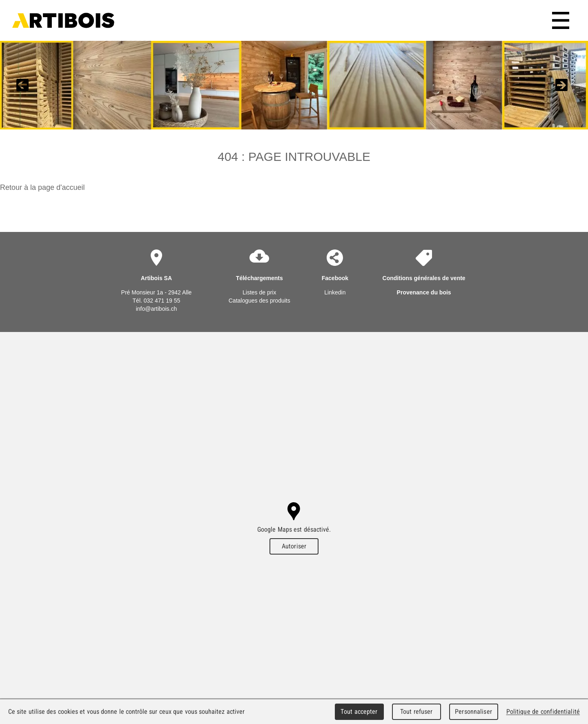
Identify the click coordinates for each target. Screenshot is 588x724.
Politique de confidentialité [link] (543, 712)
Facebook (335, 278)
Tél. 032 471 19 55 (157, 301)
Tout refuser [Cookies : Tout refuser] (416, 712)
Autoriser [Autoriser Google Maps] (294, 546)
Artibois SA (63, 20)
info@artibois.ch (157, 309)
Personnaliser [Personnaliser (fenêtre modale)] (473, 712)
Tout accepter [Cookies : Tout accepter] (359, 712)
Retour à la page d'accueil (42, 187)
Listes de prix (259, 292)
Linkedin (335, 292)
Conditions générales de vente (424, 278)
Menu (562, 20)
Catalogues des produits (259, 301)
